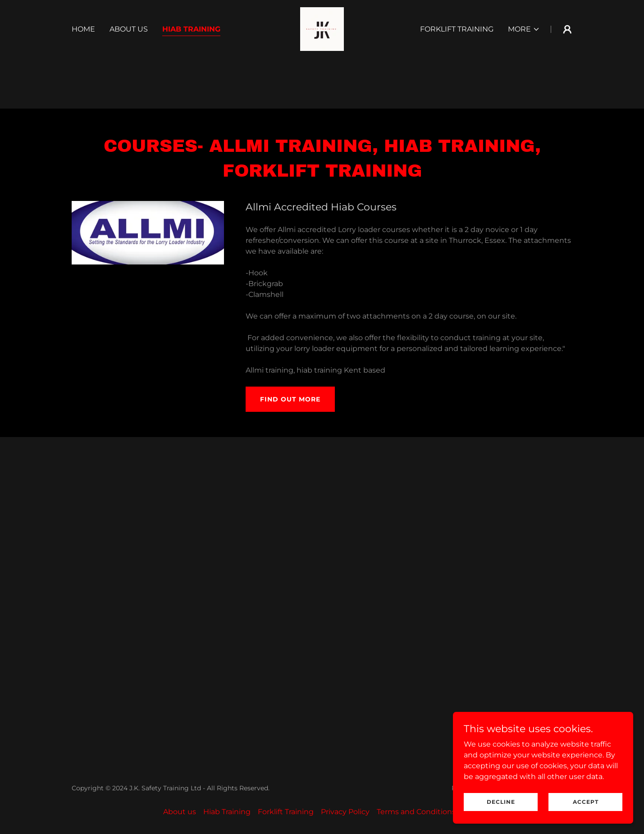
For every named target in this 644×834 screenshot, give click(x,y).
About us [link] (129, 29)
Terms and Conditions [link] (416, 812)
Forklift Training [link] (457, 29)
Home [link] (83, 29)
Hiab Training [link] (191, 29)
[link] (322, 29)
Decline (501, 802)
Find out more (290, 399)
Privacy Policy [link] (345, 812)
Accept (586, 802)
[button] (524, 29)
